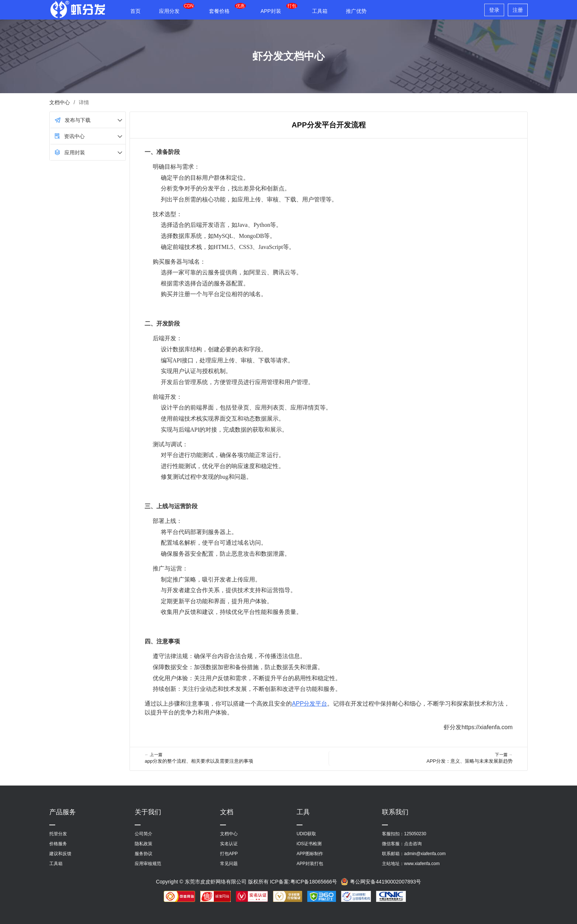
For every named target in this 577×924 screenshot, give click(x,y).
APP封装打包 (310, 864)
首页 (135, 11)
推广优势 (356, 11)
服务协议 (144, 854)
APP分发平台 (309, 704)
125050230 (415, 834)
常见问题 (229, 864)
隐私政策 (144, 844)
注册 (518, 10)
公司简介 (144, 834)
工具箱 (320, 11)
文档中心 (60, 102)
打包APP (229, 854)
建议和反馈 (60, 854)
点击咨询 (413, 844)
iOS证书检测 (309, 844)
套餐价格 (219, 11)
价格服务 (58, 844)
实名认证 (229, 844)
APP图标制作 (310, 854)
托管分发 (58, 834)
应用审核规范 (148, 864)
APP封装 (271, 11)
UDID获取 (306, 834)
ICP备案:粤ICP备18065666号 (303, 882)
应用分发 (169, 11)
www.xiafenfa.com (422, 864)
